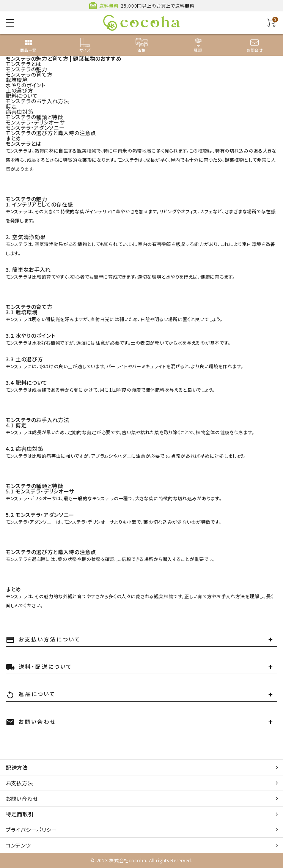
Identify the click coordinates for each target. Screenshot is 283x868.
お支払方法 (20, 783)
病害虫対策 (20, 112)
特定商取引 (20, 814)
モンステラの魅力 (27, 69)
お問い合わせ (22, 799)
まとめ (13, 138)
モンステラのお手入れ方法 (37, 101)
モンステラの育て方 (29, 74)
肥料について (22, 96)
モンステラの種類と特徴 (35, 117)
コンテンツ (18, 845)
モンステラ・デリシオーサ (35, 122)
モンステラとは (24, 64)
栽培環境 (17, 80)
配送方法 (17, 767)
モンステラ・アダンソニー (35, 128)
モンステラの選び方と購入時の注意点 (51, 133)
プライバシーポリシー (31, 830)
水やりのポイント (26, 85)
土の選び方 (20, 90)
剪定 (11, 106)
